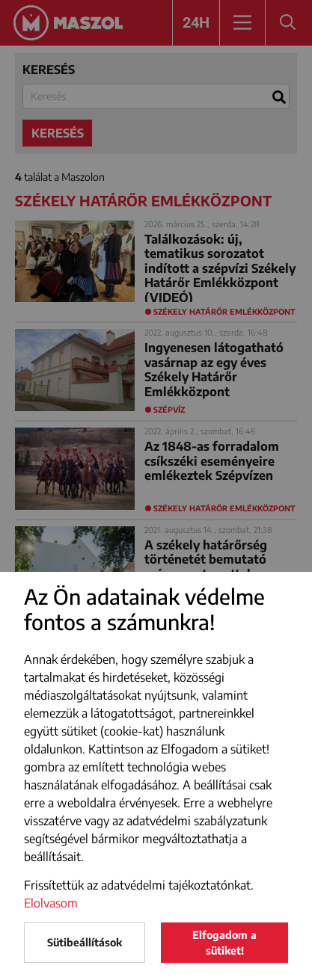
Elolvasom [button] (51, 903)
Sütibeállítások (85, 942)
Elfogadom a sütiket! (224, 943)
